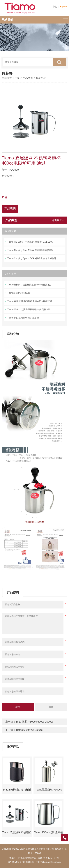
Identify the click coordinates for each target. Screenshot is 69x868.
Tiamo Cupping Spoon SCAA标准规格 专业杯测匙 (32, 258)
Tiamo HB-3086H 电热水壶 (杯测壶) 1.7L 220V (30, 242)
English (63, 7)
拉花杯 (40, 78)
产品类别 (28, 78)
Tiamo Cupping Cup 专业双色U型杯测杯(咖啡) (30, 250)
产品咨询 (10, 209)
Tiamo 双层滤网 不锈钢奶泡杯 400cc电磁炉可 (30, 301)
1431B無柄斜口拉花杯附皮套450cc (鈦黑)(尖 (29, 285)
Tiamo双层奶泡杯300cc (19, 293)
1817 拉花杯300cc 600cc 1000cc (34, 722)
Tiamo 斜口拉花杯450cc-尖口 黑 (23, 318)
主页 (17, 78)
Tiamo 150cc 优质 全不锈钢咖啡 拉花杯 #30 (29, 309)
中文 (55, 7)
